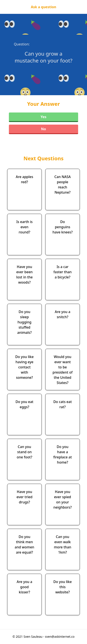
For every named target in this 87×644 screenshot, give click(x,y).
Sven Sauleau (33, 637)
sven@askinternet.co (60, 637)
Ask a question (43, 7)
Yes (44, 117)
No (43, 129)
